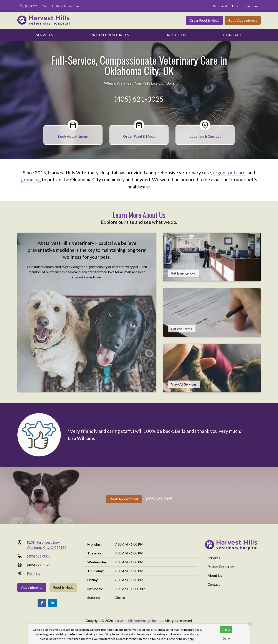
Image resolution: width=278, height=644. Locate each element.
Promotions (251, 6)
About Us (176, 35)
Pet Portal (220, 6)
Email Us (33, 573)
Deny (226, 638)
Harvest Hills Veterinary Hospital (138, 620)
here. (191, 639)
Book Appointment (243, 20)
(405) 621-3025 (139, 99)
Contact (233, 35)
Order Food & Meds (204, 20)
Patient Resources (110, 35)
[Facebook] (42, 603)
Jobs (235, 6)
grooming (31, 180)
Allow (226, 630)
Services (45, 35)
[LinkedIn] (52, 603)
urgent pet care (229, 173)
